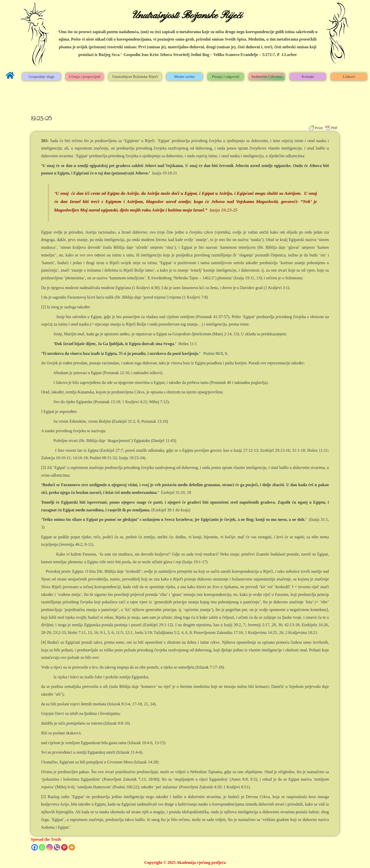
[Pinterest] (64, 847)
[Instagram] (49, 847)
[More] (72, 847)
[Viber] (57, 847)
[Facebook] (35, 847)
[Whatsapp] (42, 847)
